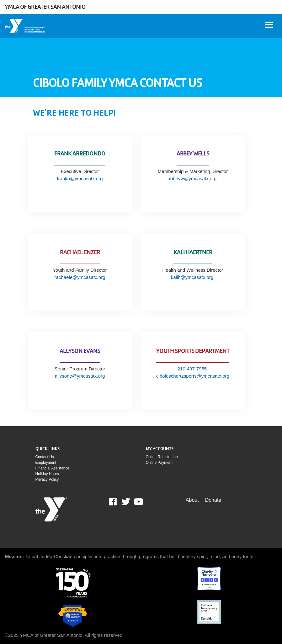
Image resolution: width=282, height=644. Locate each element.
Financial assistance (53, 468)
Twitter (126, 502)
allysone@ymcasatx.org (80, 376)
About (192, 500)
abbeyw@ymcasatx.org (193, 178)
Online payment (159, 463)
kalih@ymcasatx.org (193, 277)
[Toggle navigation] (269, 25)
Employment (46, 463)
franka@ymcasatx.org (80, 178)
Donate (213, 500)
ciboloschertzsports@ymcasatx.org (193, 376)
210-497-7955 (192, 369)
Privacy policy (47, 479)
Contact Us (45, 457)
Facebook (117, 502)
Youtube (138, 502)
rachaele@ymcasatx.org (80, 277)
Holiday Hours (47, 474)
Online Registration (162, 457)
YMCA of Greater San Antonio (45, 7)
